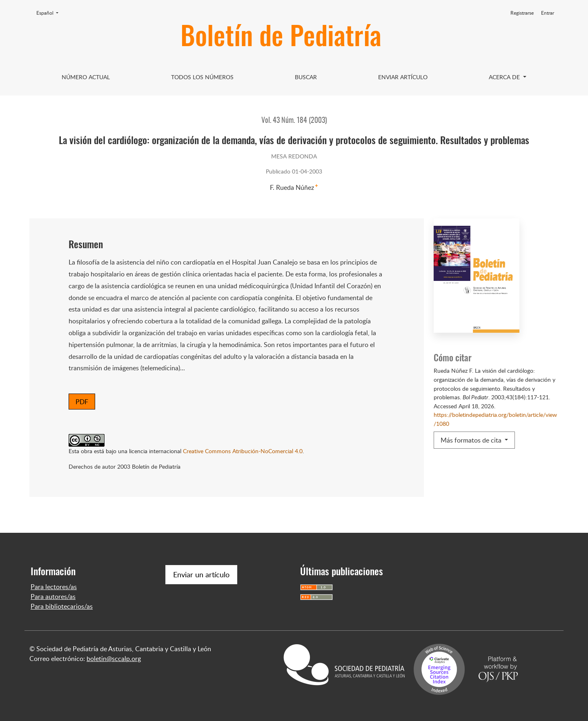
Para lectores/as (54, 587)
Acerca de (505, 77)
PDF (82, 402)
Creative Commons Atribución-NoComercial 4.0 (243, 451)
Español (50, 13)
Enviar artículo (403, 77)
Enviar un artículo (201, 574)
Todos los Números (202, 77)
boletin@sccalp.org (114, 659)
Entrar (548, 13)
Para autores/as (53, 596)
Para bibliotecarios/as (62, 606)
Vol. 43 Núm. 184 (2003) (294, 121)
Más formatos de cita (472, 440)
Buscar (306, 77)
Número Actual (86, 77)
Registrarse (522, 13)
